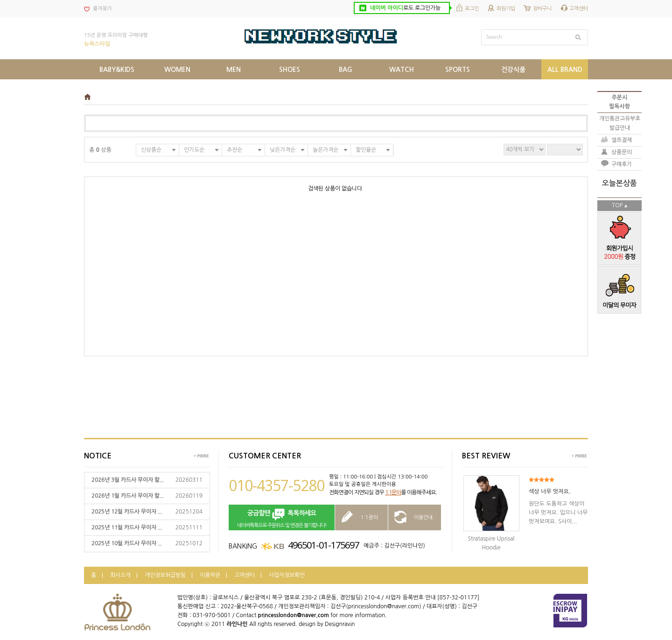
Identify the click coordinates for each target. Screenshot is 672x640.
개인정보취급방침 (165, 575)
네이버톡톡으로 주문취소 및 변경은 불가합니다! (282, 518)
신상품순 (151, 150)
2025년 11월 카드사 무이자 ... (127, 527)
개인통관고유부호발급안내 (620, 123)
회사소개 (120, 575)
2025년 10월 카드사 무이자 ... (127, 543)
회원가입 (506, 9)
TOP (617, 205)
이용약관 (210, 575)
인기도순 (194, 150)
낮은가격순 (283, 150)
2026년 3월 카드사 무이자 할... (128, 480)
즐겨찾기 (102, 9)
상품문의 (622, 152)
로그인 (472, 9)
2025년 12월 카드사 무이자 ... (127, 512)
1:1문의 (393, 492)
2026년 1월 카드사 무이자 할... (128, 496)
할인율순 (366, 150)
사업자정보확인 (287, 575)
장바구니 (542, 9)
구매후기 (622, 164)
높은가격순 (325, 150)
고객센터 (579, 9)
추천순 (234, 150)
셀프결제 (622, 140)
